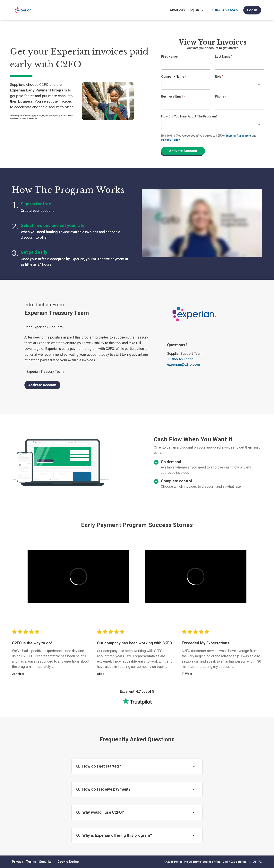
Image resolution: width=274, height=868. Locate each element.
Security (45, 862)
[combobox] (187, 10)
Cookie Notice (68, 862)
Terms (31, 862)
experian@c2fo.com (184, 364)
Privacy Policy (171, 140)
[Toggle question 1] (194, 766)
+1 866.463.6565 (224, 10)
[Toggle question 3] (194, 812)
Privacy (17, 862)
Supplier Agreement (238, 136)
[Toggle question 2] (194, 789)
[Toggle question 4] (194, 835)
